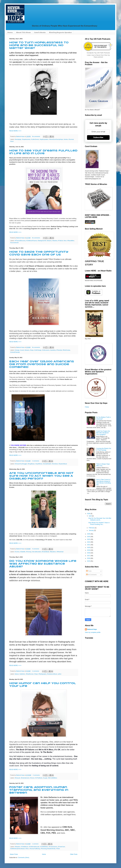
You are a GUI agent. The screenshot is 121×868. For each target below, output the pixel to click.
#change (17, 350)
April (90, 516)
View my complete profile (93, 632)
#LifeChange (38, 350)
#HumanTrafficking (35, 849)
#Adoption (18, 847)
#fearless (55, 241)
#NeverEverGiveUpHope (56, 139)
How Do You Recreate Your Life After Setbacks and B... (100, 519)
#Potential (59, 350)
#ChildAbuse (24, 847)
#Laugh (45, 778)
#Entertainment (25, 778)
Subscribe (98, 137)
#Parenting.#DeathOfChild (48, 849)
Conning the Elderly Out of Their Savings (104, 449)
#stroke (66, 139)
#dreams (49, 241)
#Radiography (42, 674)
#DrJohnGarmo (53, 847)
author (60, 674)
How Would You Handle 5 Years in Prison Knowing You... (99, 523)
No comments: (36, 136)
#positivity (53, 350)
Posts (89, 571)
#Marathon (53, 552)
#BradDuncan (30, 674)
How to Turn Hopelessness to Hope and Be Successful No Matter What (39, 45)
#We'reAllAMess (53, 778)
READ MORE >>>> (15, 131)
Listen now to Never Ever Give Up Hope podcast (98, 56)
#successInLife (14, 243)
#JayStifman (39, 464)
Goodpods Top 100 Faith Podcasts (98, 53)
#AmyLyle (17, 778)
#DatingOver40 (42, 241)
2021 (89, 545)
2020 (89, 548)
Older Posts (74, 854)
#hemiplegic (18, 139)
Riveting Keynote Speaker (60, 32)
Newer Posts (14, 854)
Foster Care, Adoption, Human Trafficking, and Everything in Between (39, 790)
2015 (89, 561)
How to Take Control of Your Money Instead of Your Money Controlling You (103, 482)
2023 (89, 539)
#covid (22, 350)
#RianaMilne (71, 241)
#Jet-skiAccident (36, 552)
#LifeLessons (46, 350)
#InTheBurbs (39, 778)
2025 (89, 534)
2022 (89, 542)
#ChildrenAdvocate (34, 847)
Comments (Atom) (23, 858)
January (91, 530)
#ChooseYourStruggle (21, 464)
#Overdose (55, 464)
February (92, 528)
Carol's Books (40, 32)
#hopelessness (26, 139)
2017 (89, 556)
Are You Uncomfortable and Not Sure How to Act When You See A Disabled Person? (41, 476)
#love (65, 241)
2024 (89, 537)
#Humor (32, 778)
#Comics (17, 552)
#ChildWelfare (44, 847)
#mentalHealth (47, 464)
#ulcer (12, 141)
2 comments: (36, 461)
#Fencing (29, 552)
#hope (32, 350)
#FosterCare (61, 847)
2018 (89, 553)
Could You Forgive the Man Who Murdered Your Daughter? (103, 433)
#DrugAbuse (31, 464)
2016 (89, 558)
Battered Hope (92, 629)
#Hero (27, 849)
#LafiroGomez (35, 139)
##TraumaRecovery (20, 241)
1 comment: (36, 844)
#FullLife (60, 241)
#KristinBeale (45, 552)
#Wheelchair (60, 552)
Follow (87, 407)
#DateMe (23, 552)
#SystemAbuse (63, 464)
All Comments (91, 575)
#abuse (17, 674)
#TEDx (58, 849)
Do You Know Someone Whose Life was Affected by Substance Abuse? (43, 564)
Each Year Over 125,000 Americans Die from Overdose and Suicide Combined (42, 364)
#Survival (71, 139)
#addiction (22, 674)
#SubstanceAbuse (52, 674)
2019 (89, 550)
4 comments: (36, 549)
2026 (89, 514)
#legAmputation (44, 139)
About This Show (23, 32)
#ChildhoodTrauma (31, 241)
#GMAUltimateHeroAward (17, 849)
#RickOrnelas (66, 350)
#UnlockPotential (15, 352)
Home (10, 32)
